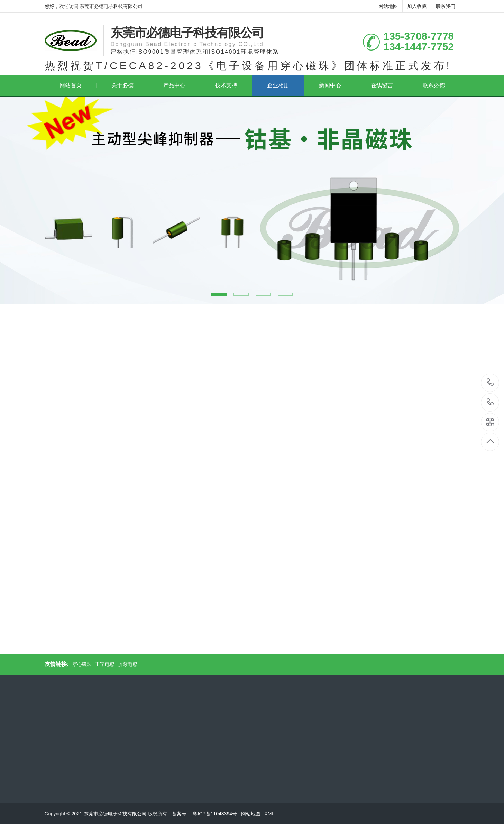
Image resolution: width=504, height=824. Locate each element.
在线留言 (382, 85)
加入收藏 (417, 6)
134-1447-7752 (490, 402)
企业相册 (278, 85)
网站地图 (388, 6)
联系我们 (446, 6)
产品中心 (174, 85)
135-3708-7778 (490, 383)
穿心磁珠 (82, 664)
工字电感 (105, 664)
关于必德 (122, 85)
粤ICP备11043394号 (216, 814)
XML (270, 814)
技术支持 (226, 85)
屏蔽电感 (128, 664)
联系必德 (434, 85)
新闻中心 (330, 85)
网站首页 (78, 85)
